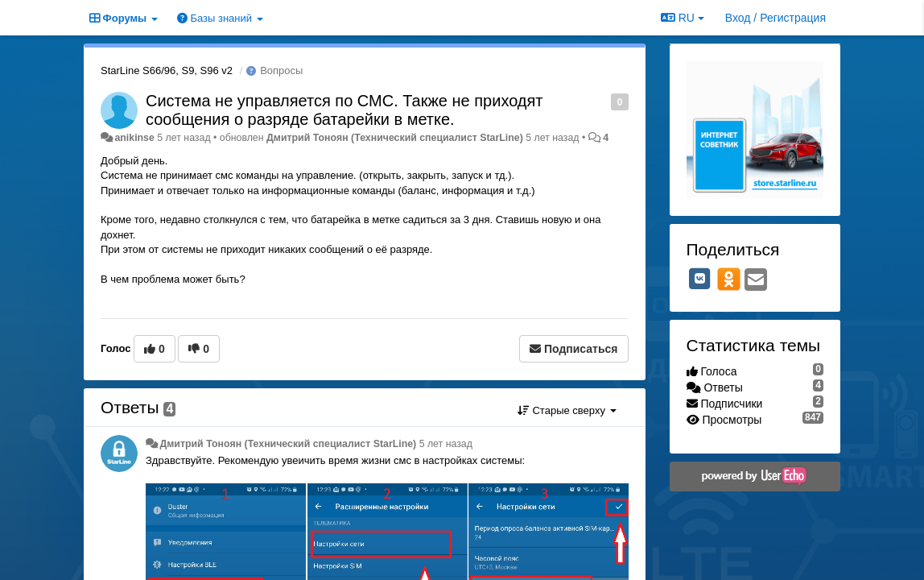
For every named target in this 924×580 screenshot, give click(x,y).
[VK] (700, 279)
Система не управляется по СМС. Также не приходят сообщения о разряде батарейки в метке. (344, 110)
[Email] (756, 281)
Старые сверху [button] (567, 410)
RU (683, 18)
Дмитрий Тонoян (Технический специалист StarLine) (395, 138)
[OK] (729, 279)
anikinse (134, 138)
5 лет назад (446, 444)
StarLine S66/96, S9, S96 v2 (167, 70)
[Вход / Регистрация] (775, 18)
